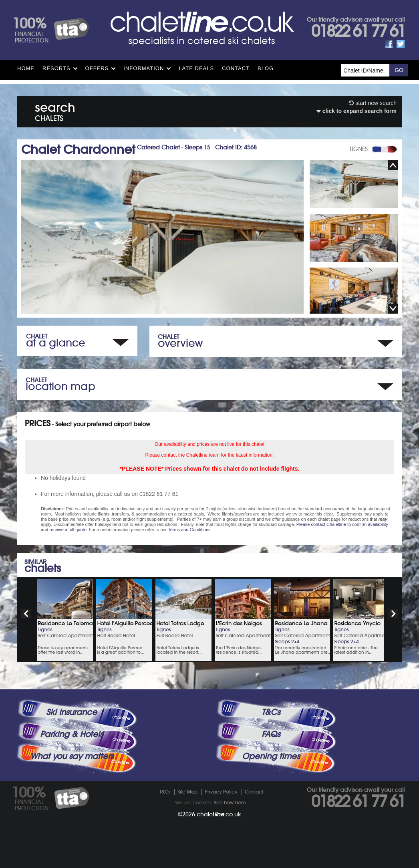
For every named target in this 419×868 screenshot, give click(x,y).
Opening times (271, 756)
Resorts (56, 68)
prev (26, 614)
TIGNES (359, 149)
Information (144, 68)
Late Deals (196, 68)
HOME (26, 68)
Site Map (187, 792)
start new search (373, 103)
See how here (230, 803)
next (393, 614)
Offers (97, 68)
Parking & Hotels (72, 734)
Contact (236, 68)
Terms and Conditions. (190, 530)
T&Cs (271, 712)
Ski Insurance (72, 712)
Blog (266, 68)
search (55, 110)
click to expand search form (357, 111)
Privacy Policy (221, 792)
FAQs (271, 734)
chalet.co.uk (219, 814)
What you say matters (72, 756)
